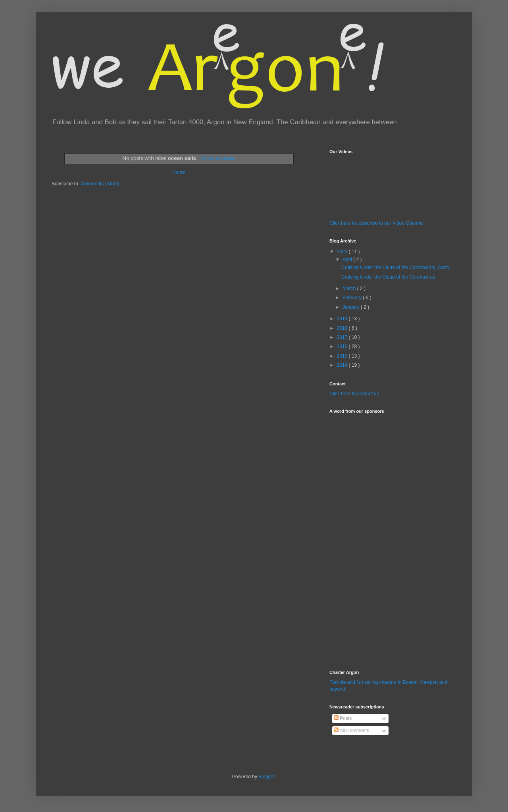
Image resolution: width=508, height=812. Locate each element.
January (352, 307)
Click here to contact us (354, 394)
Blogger (267, 777)
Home (179, 172)
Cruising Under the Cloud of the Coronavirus (388, 277)
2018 (343, 328)
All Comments (351, 731)
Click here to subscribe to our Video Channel (376, 223)
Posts (343, 718)
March (350, 289)
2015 (343, 356)
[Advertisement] (353, 537)
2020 (343, 252)
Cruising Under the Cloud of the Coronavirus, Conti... (397, 267)
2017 (343, 337)
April (348, 260)
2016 (343, 346)
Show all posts (218, 158)
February (353, 298)
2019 (343, 319)
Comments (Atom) (100, 184)
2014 (343, 365)
